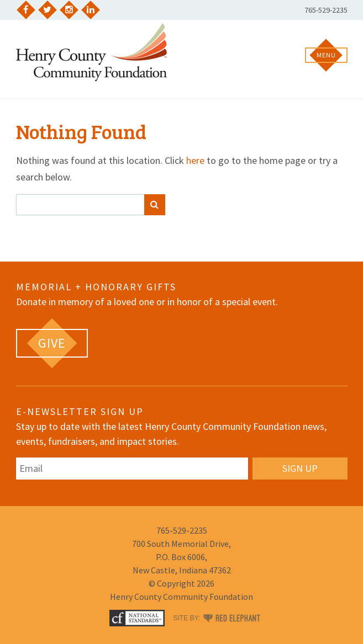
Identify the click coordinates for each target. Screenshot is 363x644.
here (195, 160)
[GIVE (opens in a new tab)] (52, 343)
